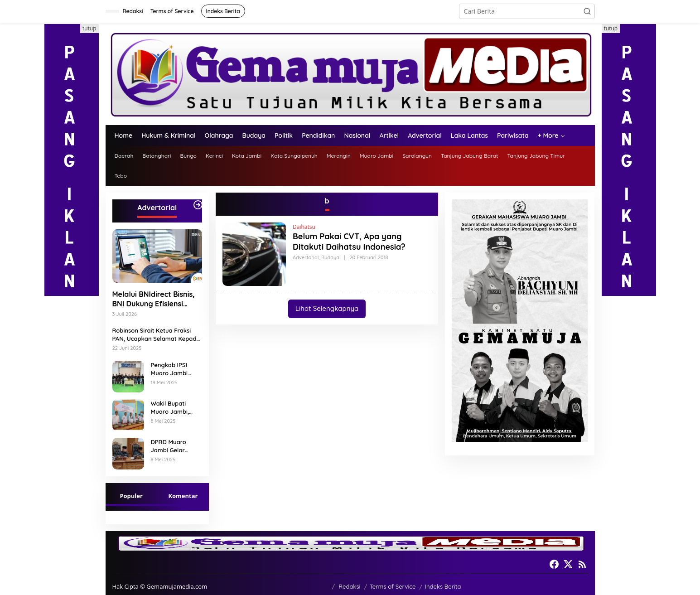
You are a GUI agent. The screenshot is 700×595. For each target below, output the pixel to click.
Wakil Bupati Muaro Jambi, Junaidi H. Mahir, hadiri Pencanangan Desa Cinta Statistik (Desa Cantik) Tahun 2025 (174, 408)
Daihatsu (304, 227)
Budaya (330, 257)
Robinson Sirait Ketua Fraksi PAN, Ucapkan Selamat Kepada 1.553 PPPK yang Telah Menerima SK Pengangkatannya (156, 335)
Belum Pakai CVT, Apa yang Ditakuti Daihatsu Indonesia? (349, 242)
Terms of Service (392, 586)
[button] (587, 11)
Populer (131, 496)
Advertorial (306, 257)
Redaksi (349, 586)
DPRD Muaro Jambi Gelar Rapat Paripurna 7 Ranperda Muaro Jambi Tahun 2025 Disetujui (176, 446)
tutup (89, 28)
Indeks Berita (443, 586)
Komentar (183, 496)
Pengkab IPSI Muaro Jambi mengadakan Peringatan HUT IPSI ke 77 (173, 369)
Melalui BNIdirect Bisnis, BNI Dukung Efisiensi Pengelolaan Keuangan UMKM (154, 299)
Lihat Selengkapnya (327, 308)
